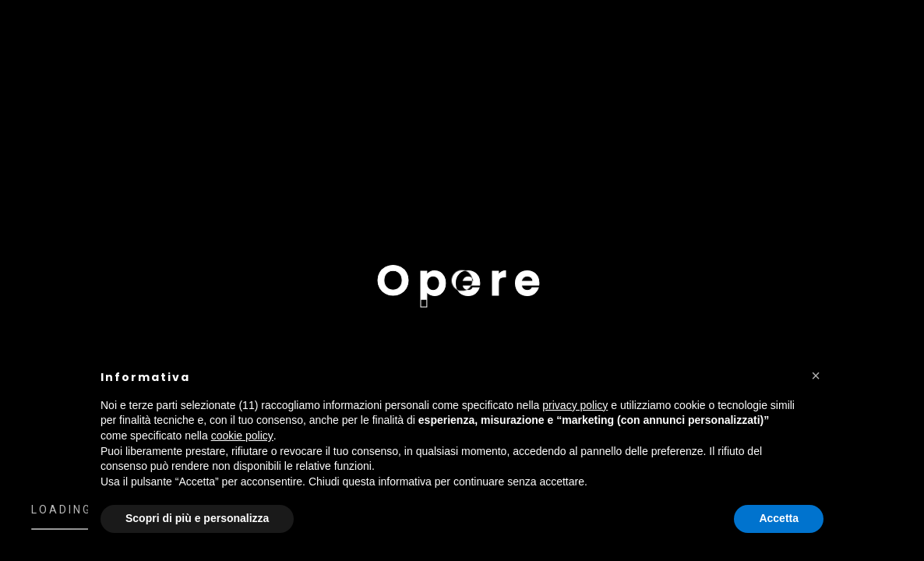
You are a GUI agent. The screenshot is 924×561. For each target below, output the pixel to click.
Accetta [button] (779, 518)
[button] (816, 376)
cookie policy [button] (242, 436)
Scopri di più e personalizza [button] (197, 518)
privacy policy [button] (575, 405)
